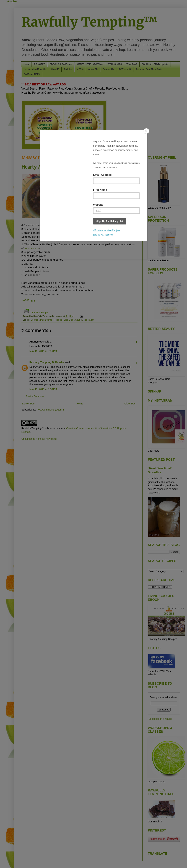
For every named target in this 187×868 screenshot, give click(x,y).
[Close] (146, 131)
